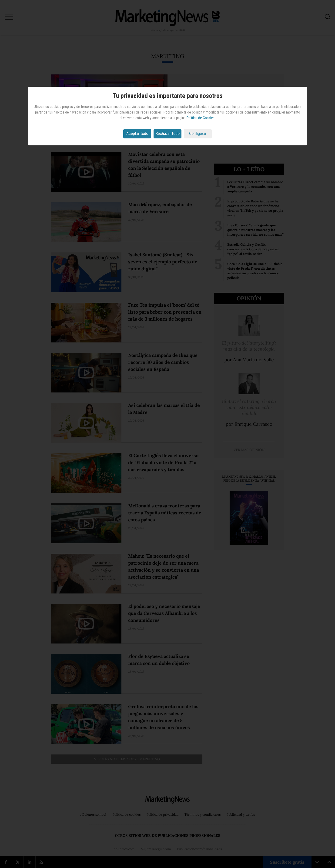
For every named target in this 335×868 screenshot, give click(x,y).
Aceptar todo (137, 133)
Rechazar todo (168, 133)
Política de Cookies (200, 118)
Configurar (198, 133)
